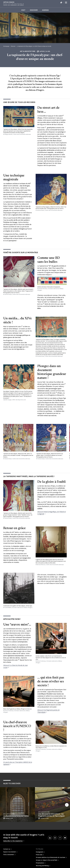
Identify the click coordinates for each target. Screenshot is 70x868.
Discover (34, 10)
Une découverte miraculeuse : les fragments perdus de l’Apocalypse (51, 815)
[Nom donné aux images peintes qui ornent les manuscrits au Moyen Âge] (14, 192)
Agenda (45, 10)
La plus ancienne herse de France (16, 816)
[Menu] (66, 3)
